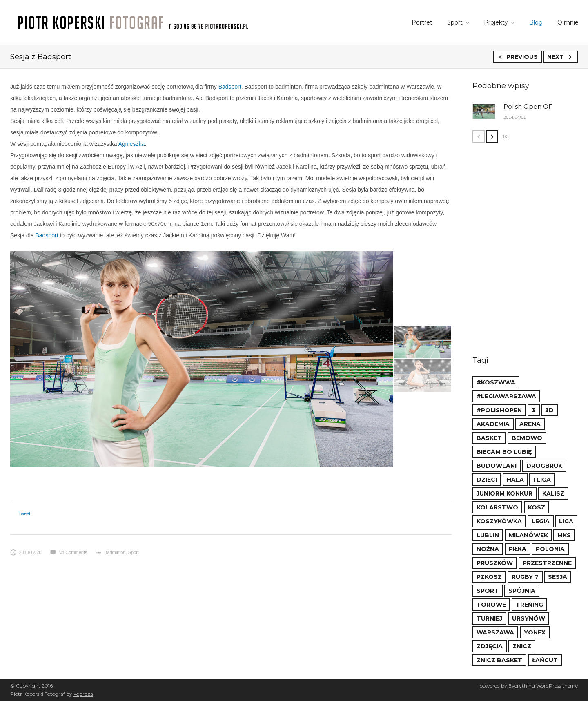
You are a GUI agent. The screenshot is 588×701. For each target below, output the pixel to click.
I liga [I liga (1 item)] (542, 480)
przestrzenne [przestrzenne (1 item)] (547, 563)
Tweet (24, 513)
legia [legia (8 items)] (541, 521)
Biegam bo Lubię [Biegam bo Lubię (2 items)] (504, 452)
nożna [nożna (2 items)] (488, 549)
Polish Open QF (528, 106)
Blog (536, 22)
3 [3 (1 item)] (533, 410)
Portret (422, 22)
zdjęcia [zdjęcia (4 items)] (490, 646)
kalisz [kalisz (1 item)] (553, 493)
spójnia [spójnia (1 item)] (522, 591)
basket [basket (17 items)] (489, 438)
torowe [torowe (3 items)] (491, 605)
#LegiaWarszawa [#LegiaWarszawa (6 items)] (506, 396)
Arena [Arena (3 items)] (530, 424)
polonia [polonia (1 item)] (550, 549)
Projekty (496, 22)
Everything (522, 686)
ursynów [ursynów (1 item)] (529, 618)
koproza (83, 694)
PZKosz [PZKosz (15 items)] (489, 577)
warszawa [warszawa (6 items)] (495, 632)
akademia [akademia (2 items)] (493, 424)
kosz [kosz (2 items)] (537, 507)
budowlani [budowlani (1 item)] (497, 466)
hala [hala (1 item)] (515, 480)
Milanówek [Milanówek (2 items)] (528, 535)
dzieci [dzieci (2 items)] (487, 480)
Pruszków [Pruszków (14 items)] (495, 563)
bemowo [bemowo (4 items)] (527, 438)
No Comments (69, 552)
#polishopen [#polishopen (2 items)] (499, 410)
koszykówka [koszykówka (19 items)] (499, 521)
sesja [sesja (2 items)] (558, 577)
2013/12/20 (26, 552)
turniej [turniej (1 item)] (489, 618)
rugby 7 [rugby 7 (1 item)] (525, 577)
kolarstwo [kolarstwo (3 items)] (497, 507)
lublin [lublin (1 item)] (488, 535)
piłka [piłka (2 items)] (518, 549)
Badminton (115, 552)
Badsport (230, 87)
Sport (455, 22)
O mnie (568, 22)
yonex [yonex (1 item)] (535, 632)
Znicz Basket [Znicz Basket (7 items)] (499, 660)
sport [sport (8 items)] (488, 591)
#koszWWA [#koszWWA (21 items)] (496, 382)
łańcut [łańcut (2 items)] (545, 660)
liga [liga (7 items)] (566, 521)
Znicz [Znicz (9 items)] (522, 646)
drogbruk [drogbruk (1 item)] (544, 466)
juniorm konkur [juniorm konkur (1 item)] (504, 493)
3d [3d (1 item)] (549, 410)
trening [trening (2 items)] (529, 605)
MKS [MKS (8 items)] (564, 535)
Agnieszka (132, 144)
